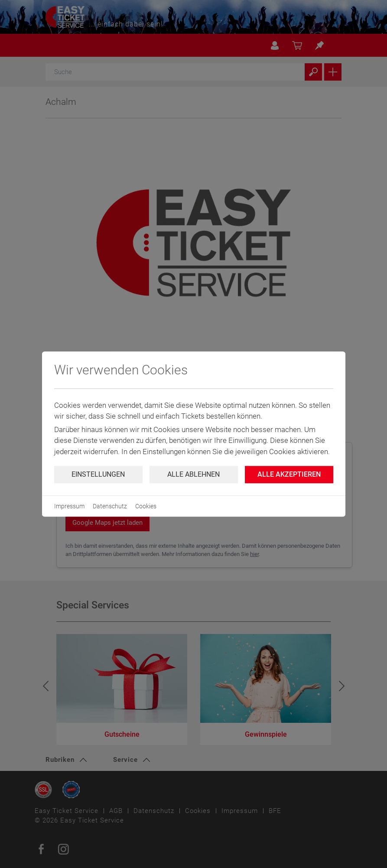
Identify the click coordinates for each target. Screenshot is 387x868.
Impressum (69, 506)
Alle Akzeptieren (289, 474)
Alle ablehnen (193, 474)
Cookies (146, 506)
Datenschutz (110, 506)
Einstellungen (98, 474)
